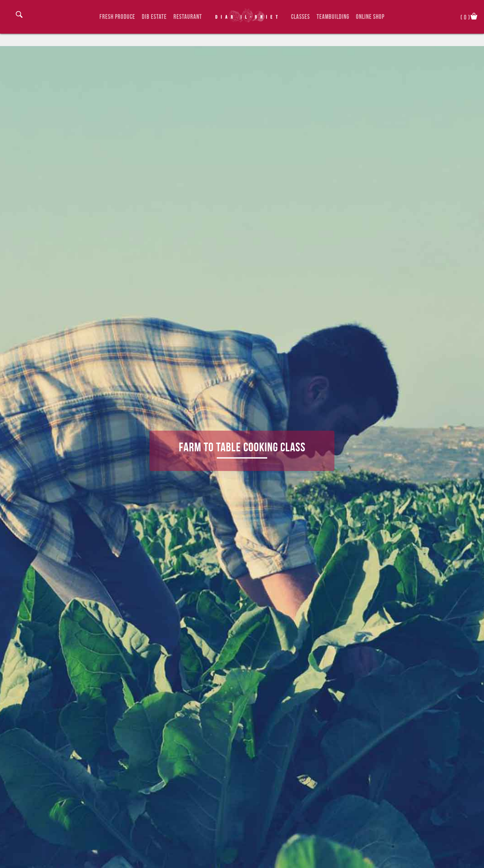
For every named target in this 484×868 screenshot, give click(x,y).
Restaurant (188, 17)
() (465, 17)
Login (10, 16)
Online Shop (370, 17)
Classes (300, 17)
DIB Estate (154, 17)
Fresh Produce (117, 17)
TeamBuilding (333, 17)
